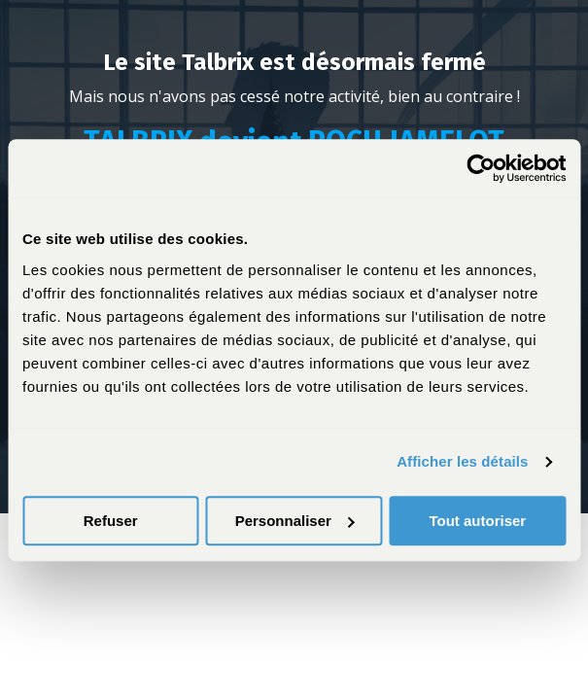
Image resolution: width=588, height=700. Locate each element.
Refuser (111, 521)
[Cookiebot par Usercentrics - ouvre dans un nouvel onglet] (481, 168)
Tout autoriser (477, 521)
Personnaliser (295, 521)
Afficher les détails (462, 461)
